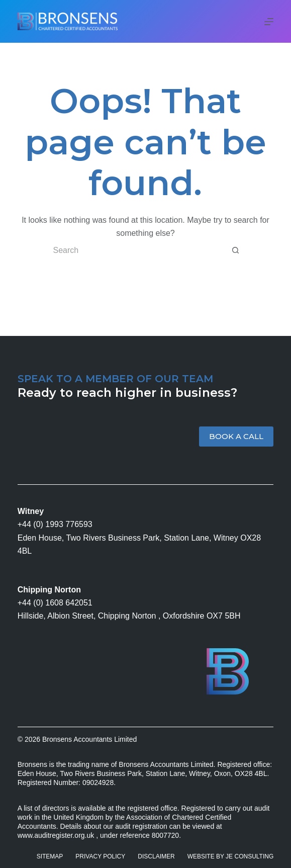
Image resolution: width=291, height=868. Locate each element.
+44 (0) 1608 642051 (55, 603)
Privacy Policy (100, 856)
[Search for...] (135, 250)
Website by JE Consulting (231, 856)
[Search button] (236, 250)
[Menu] (269, 22)
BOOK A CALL (236, 436)
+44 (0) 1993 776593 (55, 524)
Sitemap (50, 856)
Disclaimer (156, 856)
